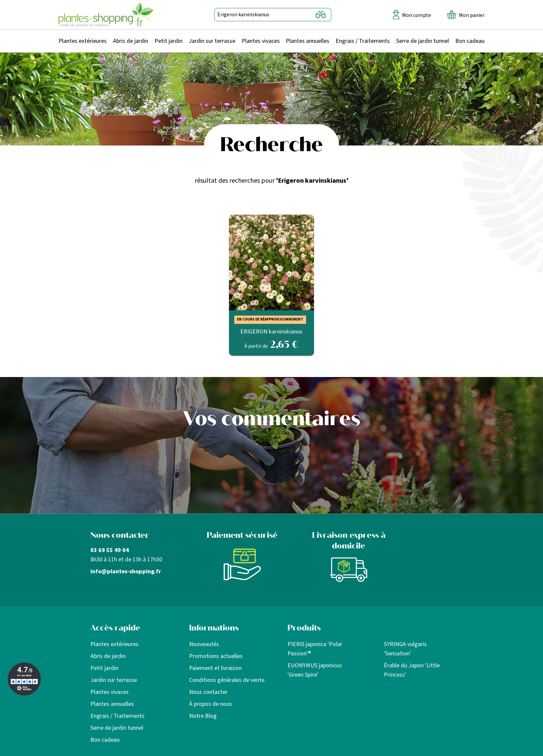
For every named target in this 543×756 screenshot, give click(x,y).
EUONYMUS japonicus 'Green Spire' (315, 670)
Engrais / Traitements (363, 41)
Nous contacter (208, 692)
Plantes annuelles (308, 41)
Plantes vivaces (261, 41)
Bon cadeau (470, 41)
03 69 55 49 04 (110, 550)
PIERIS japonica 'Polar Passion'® (315, 649)
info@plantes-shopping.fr (126, 571)
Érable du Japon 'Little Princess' (412, 670)
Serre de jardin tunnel (423, 41)
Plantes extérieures (83, 41)
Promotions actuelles (216, 656)
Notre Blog (203, 716)
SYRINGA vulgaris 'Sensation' (405, 649)
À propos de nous (211, 704)
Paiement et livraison (215, 668)
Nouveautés (204, 644)
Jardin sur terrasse (212, 41)
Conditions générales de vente (227, 680)
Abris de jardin (131, 41)
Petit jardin (168, 41)
